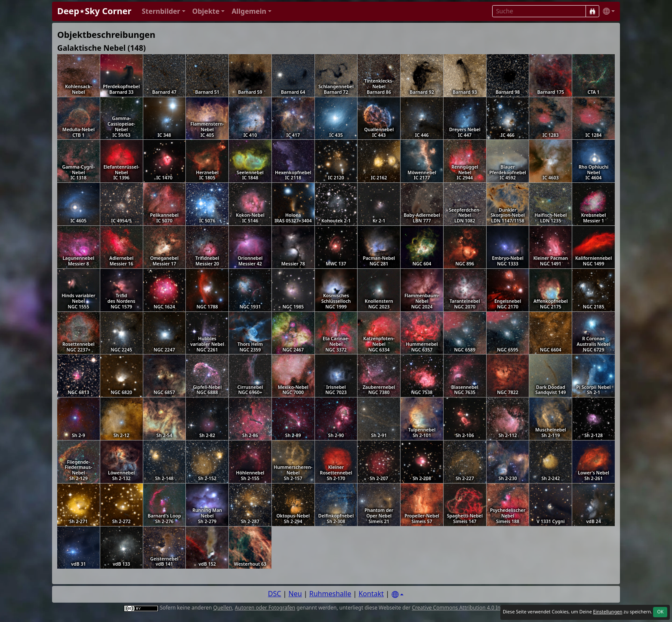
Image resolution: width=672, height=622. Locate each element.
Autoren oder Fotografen (265, 608)
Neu (295, 594)
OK (660, 612)
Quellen (223, 608)
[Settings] (398, 595)
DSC (275, 594)
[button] (163, 11)
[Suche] (592, 11)
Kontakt (371, 594)
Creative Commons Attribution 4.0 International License (479, 608)
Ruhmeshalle (330, 594)
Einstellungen (607, 612)
